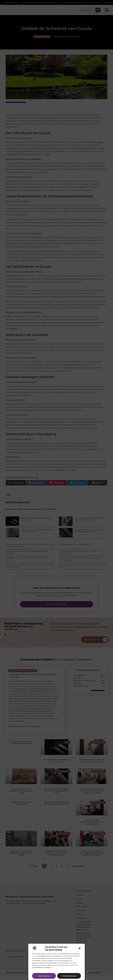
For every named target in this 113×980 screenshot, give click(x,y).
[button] (80, 948)
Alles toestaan (44, 976)
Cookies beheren (69, 976)
